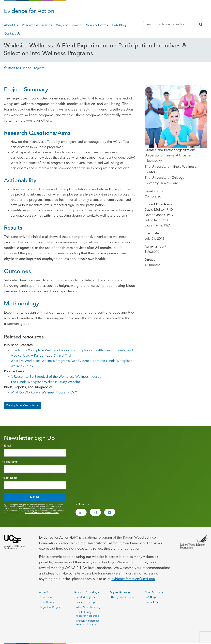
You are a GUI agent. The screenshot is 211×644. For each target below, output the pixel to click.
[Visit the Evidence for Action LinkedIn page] (81, 512)
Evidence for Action (29, 11)
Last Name (11, 478)
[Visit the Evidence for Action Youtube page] (110, 512)
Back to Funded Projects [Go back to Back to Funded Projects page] (24, 68)
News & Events (97, 25)
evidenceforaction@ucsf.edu (133, 579)
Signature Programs (52, 607)
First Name (11, 462)
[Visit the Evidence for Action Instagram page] (95, 512)
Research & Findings (37, 25)
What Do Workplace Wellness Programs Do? (44, 393)
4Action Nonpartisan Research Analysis (88, 623)
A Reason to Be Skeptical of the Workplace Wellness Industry (56, 377)
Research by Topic (86, 602)
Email (8, 446)
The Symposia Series (123, 597)
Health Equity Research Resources (87, 614)
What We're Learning (88, 607)
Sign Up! (35, 497)
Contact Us (12, 34)
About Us (11, 25)
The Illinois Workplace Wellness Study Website (45, 382)
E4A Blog (119, 25)
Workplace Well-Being (23, 406)
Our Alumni (47, 602)
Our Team (46, 597)
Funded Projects (85, 597)
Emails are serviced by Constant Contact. (42, 513)
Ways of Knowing (69, 25)
